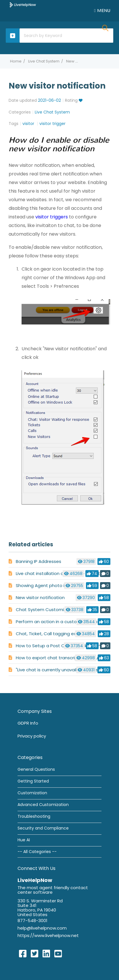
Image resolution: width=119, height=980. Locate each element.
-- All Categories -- (37, 852)
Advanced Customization (43, 805)
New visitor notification (40, 597)
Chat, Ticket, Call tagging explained (54, 634)
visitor (29, 124)
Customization (32, 793)
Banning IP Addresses (39, 561)
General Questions (36, 769)
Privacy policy (32, 736)
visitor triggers (52, 217)
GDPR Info (28, 723)
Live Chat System (44, 61)
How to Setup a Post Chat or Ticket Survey (61, 646)
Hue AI (24, 840)
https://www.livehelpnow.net (48, 935)
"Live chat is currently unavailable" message (62, 670)
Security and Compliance (43, 828)
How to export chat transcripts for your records (66, 658)
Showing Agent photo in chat (47, 585)
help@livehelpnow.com (42, 928)
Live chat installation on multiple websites (61, 573)
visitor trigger (52, 124)
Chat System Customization (47, 610)
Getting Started (33, 781)
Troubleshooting (34, 816)
